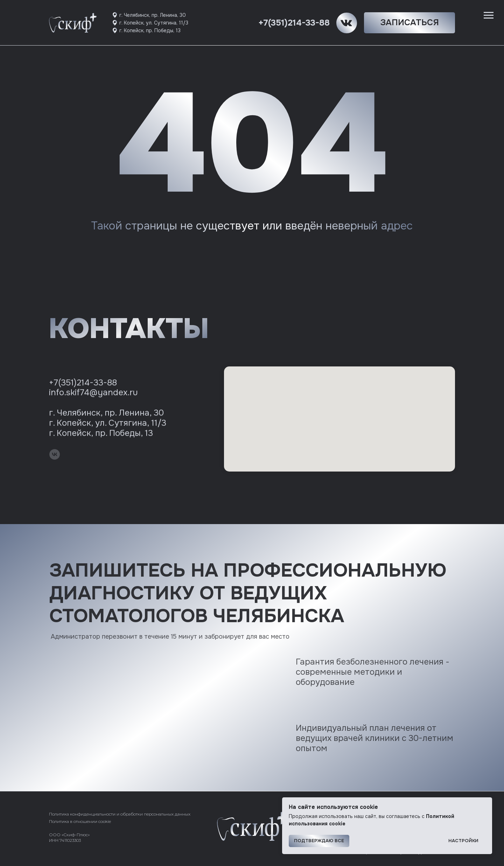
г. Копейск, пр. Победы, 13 (150, 30)
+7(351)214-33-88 (294, 23)
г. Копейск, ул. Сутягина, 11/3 (154, 23)
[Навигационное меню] (489, 15)
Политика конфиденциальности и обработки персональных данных (120, 814)
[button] (409, 23)
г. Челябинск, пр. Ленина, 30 (153, 15)
